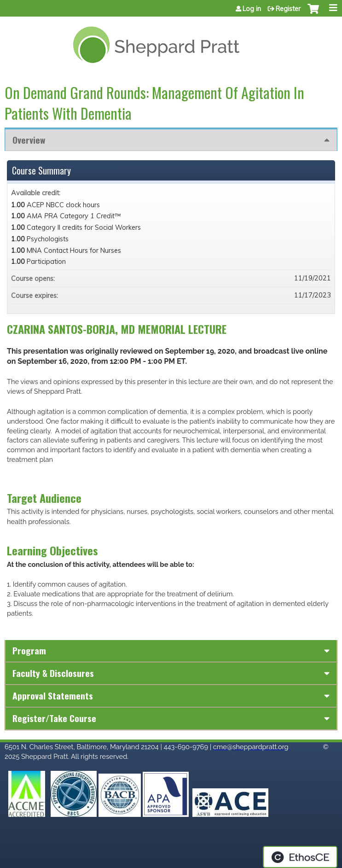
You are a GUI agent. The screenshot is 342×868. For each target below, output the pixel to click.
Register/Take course (54, 718)
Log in (252, 9)
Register (288, 9)
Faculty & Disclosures (53, 673)
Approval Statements (53, 696)
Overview (29, 140)
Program (29, 650)
